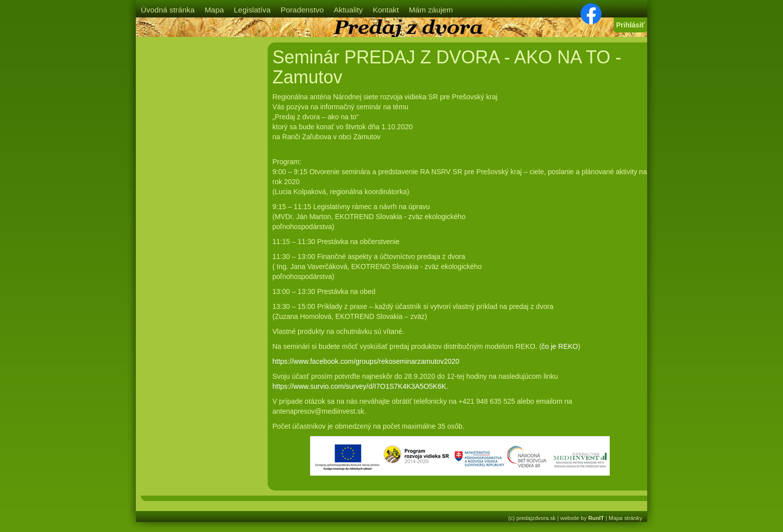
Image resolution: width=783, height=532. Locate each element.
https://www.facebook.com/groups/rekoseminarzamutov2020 (366, 361)
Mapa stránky (625, 518)
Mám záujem (431, 10)
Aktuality (348, 10)
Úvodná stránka (168, 10)
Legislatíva (252, 10)
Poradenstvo (302, 10)
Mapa (214, 10)
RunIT (596, 518)
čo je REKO (560, 346)
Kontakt (386, 10)
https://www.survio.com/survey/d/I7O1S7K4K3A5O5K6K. (361, 386)
